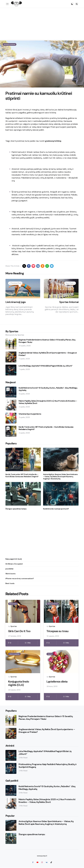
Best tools (10, 583)
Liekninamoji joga (15, 302)
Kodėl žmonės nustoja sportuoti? (56, 509)
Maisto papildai (14, 654)
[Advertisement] (42, 24)
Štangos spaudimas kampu (16, 509)
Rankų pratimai (53, 604)
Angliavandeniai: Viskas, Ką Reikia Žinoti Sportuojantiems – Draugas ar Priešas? (48, 354)
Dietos (50, 654)
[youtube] (37, 863)
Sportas (14, 626)
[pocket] (33, 266)
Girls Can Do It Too (20, 631)
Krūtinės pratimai (10, 44)
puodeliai (9, 569)
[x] (24, 266)
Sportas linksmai (69, 302)
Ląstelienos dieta (57, 682)
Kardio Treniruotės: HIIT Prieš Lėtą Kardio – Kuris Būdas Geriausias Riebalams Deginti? (46, 428)
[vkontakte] (38, 266)
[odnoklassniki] (43, 266)
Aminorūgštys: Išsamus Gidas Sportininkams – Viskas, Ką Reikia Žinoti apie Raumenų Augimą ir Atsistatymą (60, 477)
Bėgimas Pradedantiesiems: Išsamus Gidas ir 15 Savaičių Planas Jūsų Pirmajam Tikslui (47, 341)
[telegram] (52, 266)
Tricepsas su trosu (58, 631)
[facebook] (29, 266)
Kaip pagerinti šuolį (14, 559)
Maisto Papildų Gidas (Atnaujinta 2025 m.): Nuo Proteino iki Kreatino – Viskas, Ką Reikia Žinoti (48, 402)
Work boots (10, 574)
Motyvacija (13, 604)
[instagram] (42, 863)
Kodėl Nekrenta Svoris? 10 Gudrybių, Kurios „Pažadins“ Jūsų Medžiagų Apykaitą (48, 389)
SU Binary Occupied (14, 564)
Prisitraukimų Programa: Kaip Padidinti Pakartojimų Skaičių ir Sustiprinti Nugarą (48, 766)
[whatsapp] (47, 266)
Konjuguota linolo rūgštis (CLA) (19, 684)
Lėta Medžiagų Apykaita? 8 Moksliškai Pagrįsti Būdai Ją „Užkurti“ (46, 366)
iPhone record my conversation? (20, 579)
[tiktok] (51, 863)
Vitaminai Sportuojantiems (30, 414)
